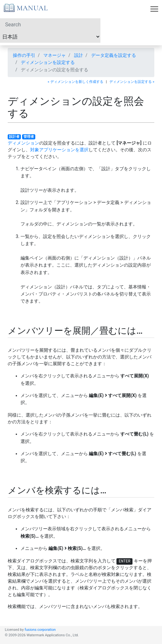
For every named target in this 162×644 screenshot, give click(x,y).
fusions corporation (40, 630)
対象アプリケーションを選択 (59, 150)
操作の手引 (24, 55)
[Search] (50, 24)
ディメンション (23, 143)
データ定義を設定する (114, 55)
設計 (79, 55)
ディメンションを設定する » (132, 82)
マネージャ (55, 55)
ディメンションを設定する (48, 62)
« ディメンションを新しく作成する (76, 82)
